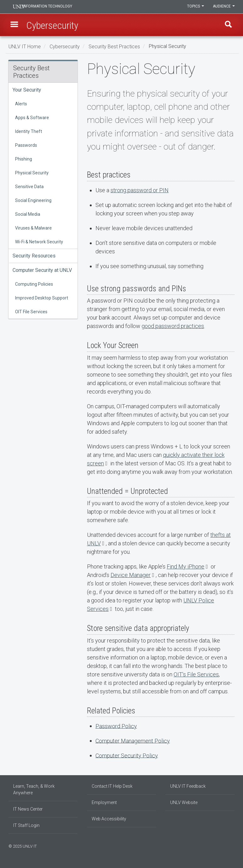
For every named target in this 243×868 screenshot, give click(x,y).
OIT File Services (31, 312)
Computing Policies (34, 284)
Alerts (21, 104)
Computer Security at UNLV (42, 270)
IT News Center (28, 809)
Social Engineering (33, 200)
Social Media (28, 214)
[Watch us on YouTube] (233, 845)
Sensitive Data (29, 187)
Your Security (27, 90)
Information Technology (51, 7)
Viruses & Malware (33, 228)
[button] (15, 25)
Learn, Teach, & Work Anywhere (34, 789)
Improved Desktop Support (42, 298)
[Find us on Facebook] (220, 845)
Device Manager (131, 575)
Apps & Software (32, 118)
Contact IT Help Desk (112, 786)
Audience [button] (224, 7)
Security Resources (34, 256)
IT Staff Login (26, 825)
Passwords (26, 145)
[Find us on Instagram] (224, 845)
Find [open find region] (228, 25)
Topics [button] (195, 7)
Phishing (24, 159)
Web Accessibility (109, 819)
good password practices (173, 326)
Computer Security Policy (127, 755)
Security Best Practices (114, 46)
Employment (104, 802)
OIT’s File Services (196, 674)
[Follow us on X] (230, 845)
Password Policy (116, 726)
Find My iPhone (186, 566)
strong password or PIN (140, 190)
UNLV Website (184, 802)
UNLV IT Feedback (188, 786)
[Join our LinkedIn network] (227, 845)
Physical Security (32, 173)
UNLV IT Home (25, 46)
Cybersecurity (65, 46)
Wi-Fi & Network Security (39, 242)
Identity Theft (29, 131)
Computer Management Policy (133, 741)
